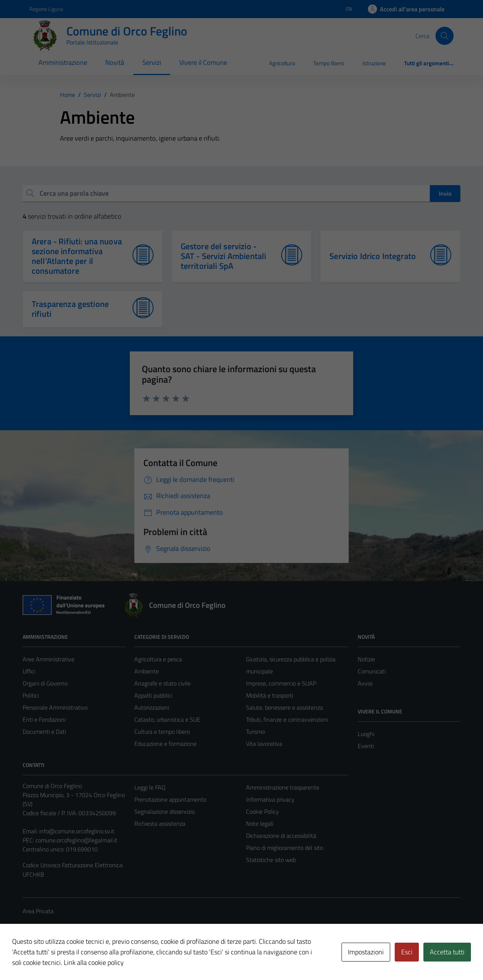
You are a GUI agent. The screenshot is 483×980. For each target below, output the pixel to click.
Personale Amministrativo (55, 707)
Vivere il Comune (203, 62)
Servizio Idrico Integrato (373, 256)
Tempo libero (329, 63)
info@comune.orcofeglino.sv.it (77, 831)
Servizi (152, 62)
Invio (445, 193)
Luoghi (366, 734)
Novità (115, 62)
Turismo (255, 732)
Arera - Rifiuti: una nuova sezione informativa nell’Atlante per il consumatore (77, 256)
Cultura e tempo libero (162, 732)
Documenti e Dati (44, 732)
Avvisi (365, 683)
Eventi (366, 746)
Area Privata (38, 911)
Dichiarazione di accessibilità (281, 836)
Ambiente (147, 671)
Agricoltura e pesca (158, 659)
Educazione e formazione (165, 744)
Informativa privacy (270, 799)
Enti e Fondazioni (44, 719)
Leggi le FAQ (150, 787)
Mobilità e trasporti (270, 695)
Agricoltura (282, 63)
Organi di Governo (45, 683)
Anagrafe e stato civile (162, 683)
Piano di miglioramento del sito (285, 848)
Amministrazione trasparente (283, 787)
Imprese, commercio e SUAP (281, 683)
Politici (31, 695)
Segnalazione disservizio (165, 811)
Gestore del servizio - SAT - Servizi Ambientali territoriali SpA (224, 256)
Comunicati (372, 671)
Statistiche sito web (271, 860)
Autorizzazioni (152, 707)
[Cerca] (445, 36)
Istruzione (374, 63)
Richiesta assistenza (160, 824)
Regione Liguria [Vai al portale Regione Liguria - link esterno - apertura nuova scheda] (46, 9)
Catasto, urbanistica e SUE (167, 719)
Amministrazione (63, 62)
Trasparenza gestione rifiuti (70, 309)
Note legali (260, 824)
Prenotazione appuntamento (170, 799)
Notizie (366, 659)
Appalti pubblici (153, 695)
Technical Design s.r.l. (74, 958)
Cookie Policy (262, 811)
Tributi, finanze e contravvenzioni (287, 719)
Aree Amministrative (48, 659)
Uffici (29, 671)
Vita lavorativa (264, 744)
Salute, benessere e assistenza (285, 707)
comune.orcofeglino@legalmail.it (76, 840)
